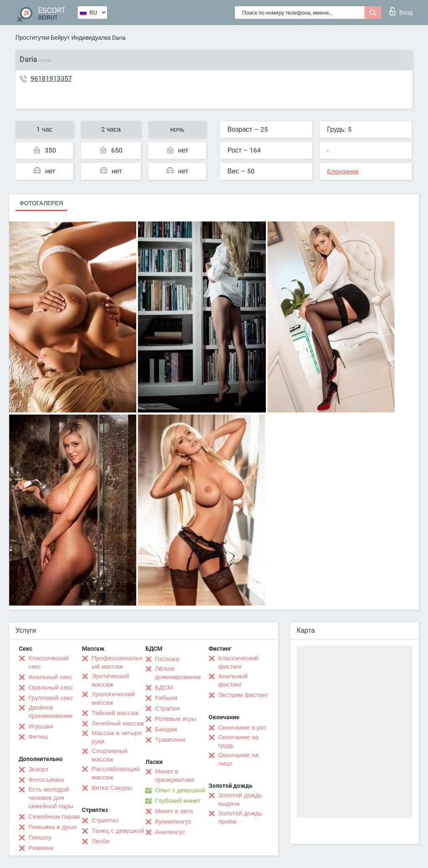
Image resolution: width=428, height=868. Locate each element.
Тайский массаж (115, 713)
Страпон (167, 708)
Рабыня (166, 698)
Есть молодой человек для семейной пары (51, 798)
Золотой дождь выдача (240, 799)
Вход (401, 11)
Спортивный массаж (110, 755)
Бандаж (166, 729)
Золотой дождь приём (240, 817)
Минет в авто (174, 811)
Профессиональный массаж (117, 662)
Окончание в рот (242, 728)
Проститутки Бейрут (43, 38)
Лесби (101, 841)
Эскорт (38, 769)
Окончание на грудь (238, 741)
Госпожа (167, 659)
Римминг (41, 848)
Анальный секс (50, 677)
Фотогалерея (41, 203)
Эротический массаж (110, 680)
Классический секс (48, 662)
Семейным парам (54, 817)
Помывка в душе (53, 827)
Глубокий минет (178, 801)
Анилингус (170, 832)
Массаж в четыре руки (117, 737)
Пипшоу (40, 837)
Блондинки (343, 171)
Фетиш (38, 737)
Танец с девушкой (118, 831)
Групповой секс (51, 698)
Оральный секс (51, 687)
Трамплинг (171, 740)
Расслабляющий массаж (116, 773)
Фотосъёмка (46, 780)
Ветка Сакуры (112, 788)
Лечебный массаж (118, 723)
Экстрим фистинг (243, 695)
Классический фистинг (238, 662)
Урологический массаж (113, 698)
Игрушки (41, 726)
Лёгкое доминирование (178, 673)
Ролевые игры (176, 719)
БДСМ (164, 687)
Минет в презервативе (175, 776)
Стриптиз (105, 820)
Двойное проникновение (51, 712)
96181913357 (51, 78)
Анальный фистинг (233, 680)
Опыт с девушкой (180, 790)
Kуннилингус (173, 822)
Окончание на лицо (238, 759)
